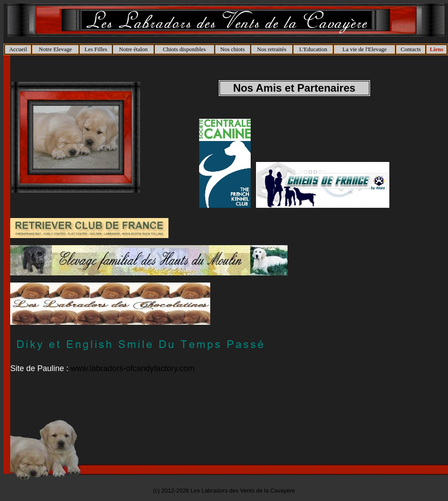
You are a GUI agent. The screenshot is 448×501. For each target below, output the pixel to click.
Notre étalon (134, 49)
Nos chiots (233, 49)
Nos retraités (272, 49)
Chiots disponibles (184, 49)
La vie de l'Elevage (365, 49)
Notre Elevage (55, 49)
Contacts (411, 49)
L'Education (313, 49)
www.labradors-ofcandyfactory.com (133, 368)
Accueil (18, 49)
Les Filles (96, 49)
